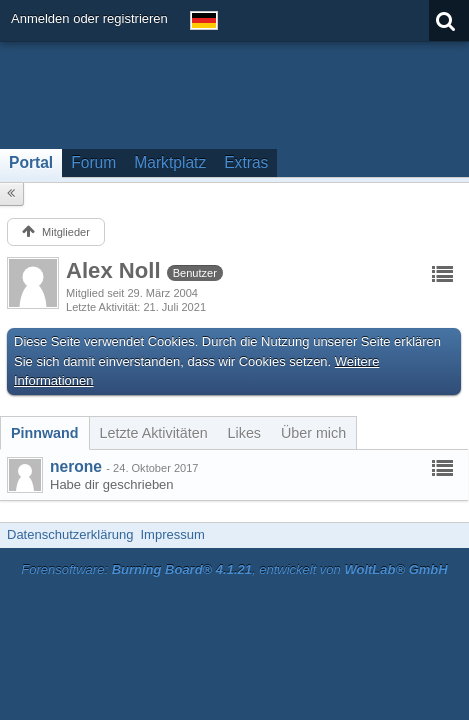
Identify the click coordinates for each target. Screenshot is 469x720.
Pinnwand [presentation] (45, 433)
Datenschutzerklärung (70, 534)
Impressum (172, 534)
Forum (93, 162)
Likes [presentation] (244, 433)
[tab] (45, 433)
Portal (31, 162)
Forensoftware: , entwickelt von (234, 569)
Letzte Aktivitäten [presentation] (154, 433)
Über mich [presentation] (313, 433)
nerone (76, 466)
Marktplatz (170, 162)
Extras (246, 162)
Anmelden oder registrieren (89, 18)
